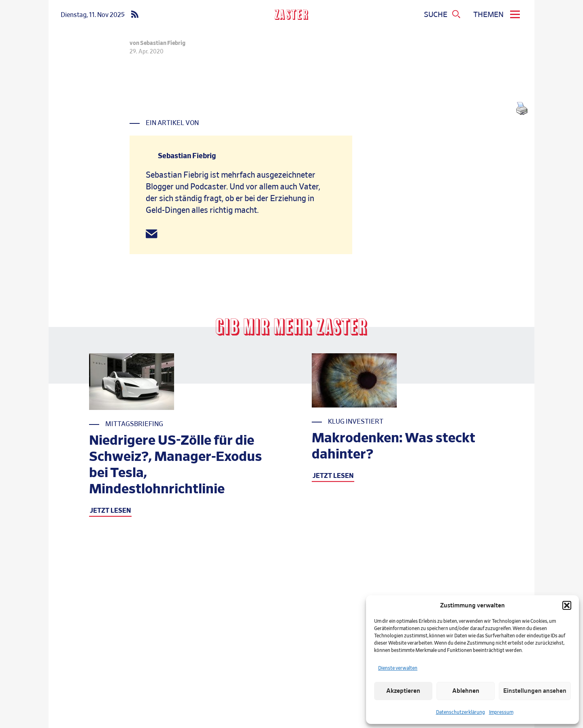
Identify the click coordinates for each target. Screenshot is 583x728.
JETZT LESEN (110, 511)
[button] (567, 605)
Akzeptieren (403, 691)
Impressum (501, 712)
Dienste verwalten (398, 668)
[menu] (498, 15)
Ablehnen (466, 691)
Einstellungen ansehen (535, 691)
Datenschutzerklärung (461, 712)
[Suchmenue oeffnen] (443, 15)
